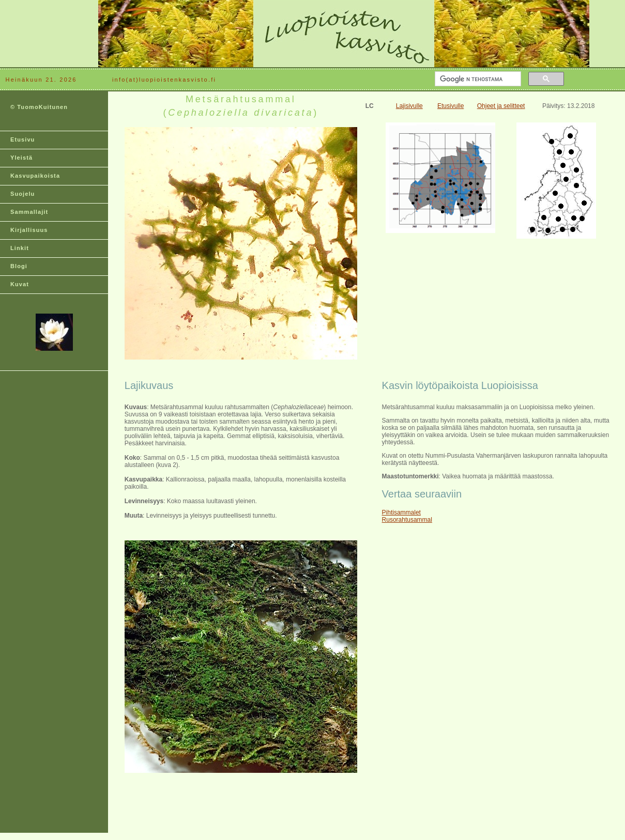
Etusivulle (451, 106)
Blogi (19, 266)
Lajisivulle (409, 106)
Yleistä (21, 158)
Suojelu (22, 194)
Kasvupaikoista (35, 176)
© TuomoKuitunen (39, 107)
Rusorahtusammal (407, 520)
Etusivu (22, 139)
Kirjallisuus (29, 230)
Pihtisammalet (401, 512)
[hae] (477, 79)
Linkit (20, 248)
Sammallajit (29, 212)
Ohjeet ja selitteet (501, 106)
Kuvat (20, 284)
